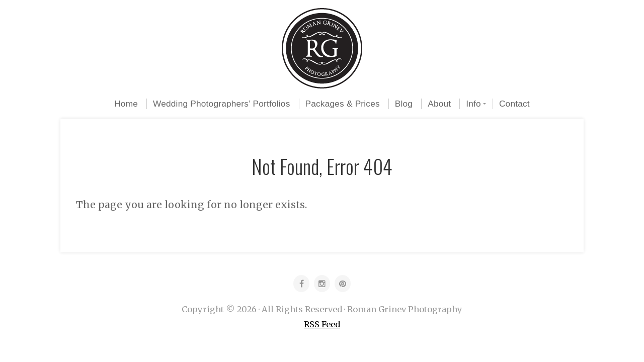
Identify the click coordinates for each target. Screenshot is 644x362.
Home (126, 104)
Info (473, 104)
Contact (514, 104)
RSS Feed (322, 324)
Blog (404, 104)
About (439, 104)
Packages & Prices (343, 104)
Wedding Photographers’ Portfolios (221, 104)
